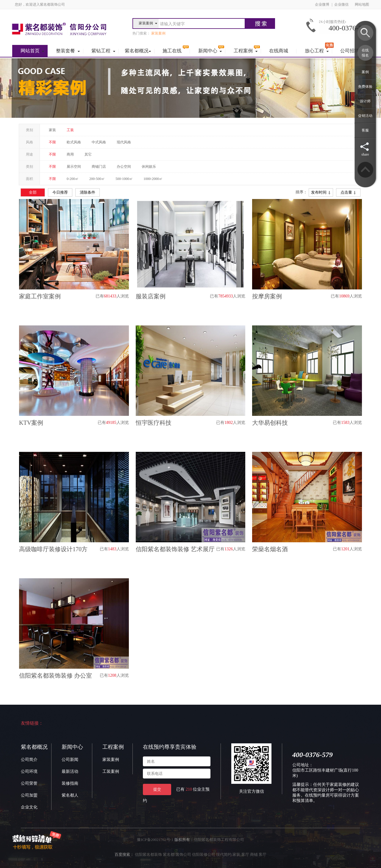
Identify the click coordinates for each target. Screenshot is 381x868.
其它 (88, 154)
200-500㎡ (97, 179)
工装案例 (111, 771)
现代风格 (124, 142)
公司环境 (29, 771)
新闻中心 (72, 747)
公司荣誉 (29, 783)
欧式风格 (74, 142)
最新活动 (70, 771)
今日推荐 (60, 192)
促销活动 (365, 116)
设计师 (365, 101)
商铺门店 (99, 167)
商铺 (254, 854)
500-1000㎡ (124, 179)
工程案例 (113, 747)
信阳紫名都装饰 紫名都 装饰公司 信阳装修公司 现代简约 (183, 854)
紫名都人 (70, 795)
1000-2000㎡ (153, 179)
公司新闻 (70, 760)
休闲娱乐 (149, 167)
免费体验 (365, 87)
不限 (52, 142)
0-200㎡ (73, 179)
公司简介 (29, 760)
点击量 (348, 193)
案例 (365, 72)
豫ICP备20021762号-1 (155, 840)
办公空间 (124, 167)
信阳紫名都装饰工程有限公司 (219, 840)
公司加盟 (29, 795)
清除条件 (88, 192)
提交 (157, 789)
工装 (70, 130)
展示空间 (74, 167)
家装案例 (111, 760)
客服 (365, 130)
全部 (33, 192)
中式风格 (99, 142)
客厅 (245, 854)
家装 (52, 130)
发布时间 (321, 193)
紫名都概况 (34, 747)
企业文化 (29, 807)
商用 (70, 154)
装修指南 (70, 783)
